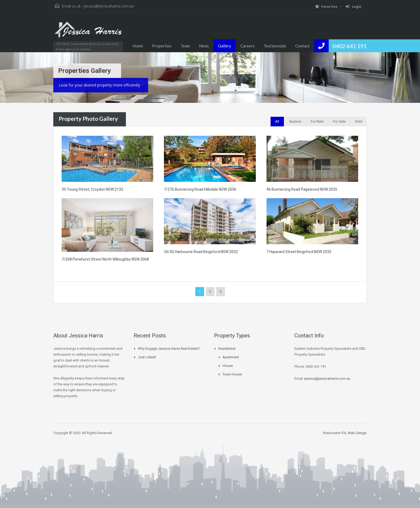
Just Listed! (147, 357)
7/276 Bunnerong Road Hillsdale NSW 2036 (200, 189)
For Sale (339, 121)
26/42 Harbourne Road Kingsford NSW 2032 (201, 252)
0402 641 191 (350, 46)
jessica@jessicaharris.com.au (109, 6)
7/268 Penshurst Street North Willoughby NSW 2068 (105, 259)
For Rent (317, 121)
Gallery (225, 46)
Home (138, 46)
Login (353, 7)
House (228, 366)
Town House (232, 374)
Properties (162, 46)
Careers (247, 46)
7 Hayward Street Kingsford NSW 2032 (299, 252)
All (277, 121)
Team (185, 46)
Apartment (231, 357)
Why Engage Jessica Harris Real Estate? (169, 349)
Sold (359, 121)
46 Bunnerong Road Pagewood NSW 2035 (302, 189)
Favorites (326, 7)
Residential (227, 349)
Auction (295, 121)
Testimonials (275, 46)
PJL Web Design (354, 433)
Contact (302, 46)
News (204, 46)
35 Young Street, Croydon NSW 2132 (92, 189)
